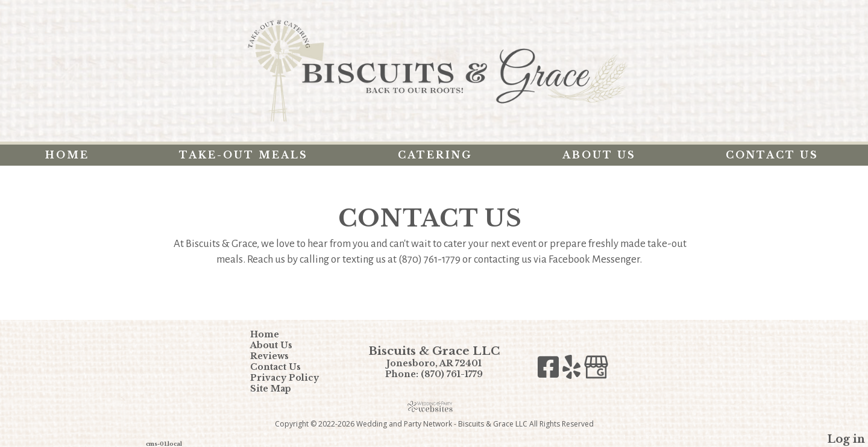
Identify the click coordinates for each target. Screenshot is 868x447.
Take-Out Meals (244, 155)
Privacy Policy (294, 378)
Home (67, 155)
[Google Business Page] (596, 370)
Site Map (280, 389)
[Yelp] (573, 370)
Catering (435, 155)
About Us (599, 155)
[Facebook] (550, 370)
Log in (846, 439)
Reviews (278, 356)
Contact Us (772, 155)
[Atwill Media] (434, 406)
